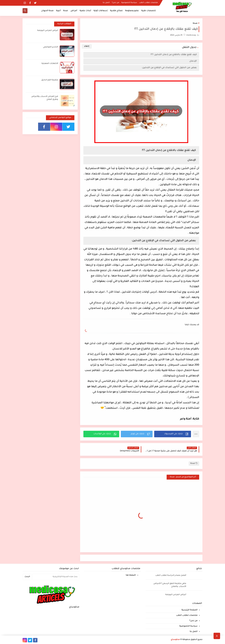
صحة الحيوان (47, 11)
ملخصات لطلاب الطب (148, 3)
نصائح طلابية (116, 11)
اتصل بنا (106, 3)
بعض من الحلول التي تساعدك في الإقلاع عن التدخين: (169, 68)
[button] (173, 434)
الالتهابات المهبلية (50, 64)
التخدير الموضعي (51, 47)
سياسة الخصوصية (129, 3)
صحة (66, 11)
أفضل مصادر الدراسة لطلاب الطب (171, 576)
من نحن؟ (116, 3)
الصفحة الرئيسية (190, 610)
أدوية (58, 11)
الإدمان (193, 61)
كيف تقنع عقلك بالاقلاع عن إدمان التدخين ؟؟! (174, 55)
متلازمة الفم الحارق (50, 80)
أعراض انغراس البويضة (48, 31)
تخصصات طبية (149, 11)
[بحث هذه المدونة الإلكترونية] (56, 577)
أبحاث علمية (85, 11)
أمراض (74, 11)
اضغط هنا (131, 575)
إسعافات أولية (101, 11)
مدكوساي (175, 640)
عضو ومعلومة (132, 11)
